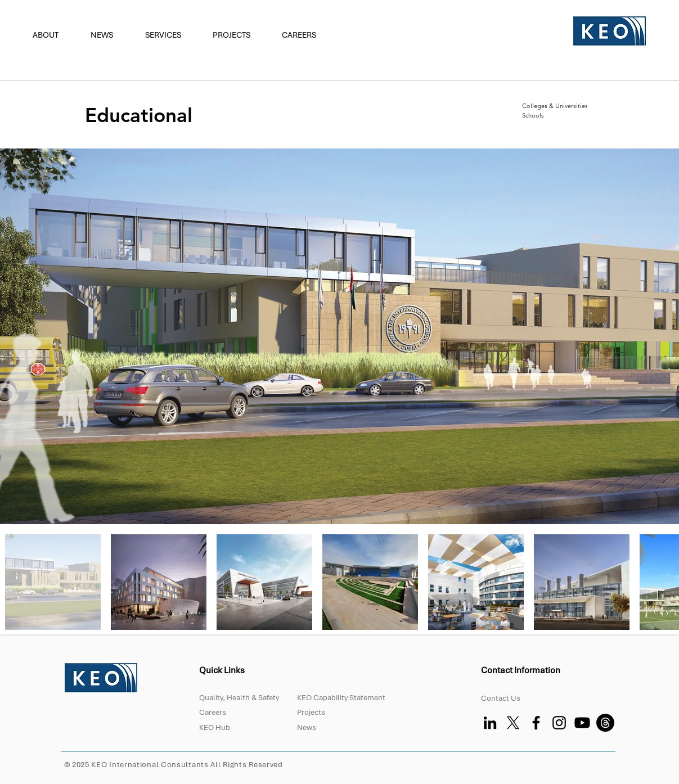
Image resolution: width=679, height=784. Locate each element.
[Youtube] (582, 723)
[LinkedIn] (490, 723)
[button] (53, 35)
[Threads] (605, 723)
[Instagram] (559, 723)
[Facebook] (536, 723)
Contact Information (521, 670)
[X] (513, 723)
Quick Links (222, 670)
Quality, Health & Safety (239, 698)
